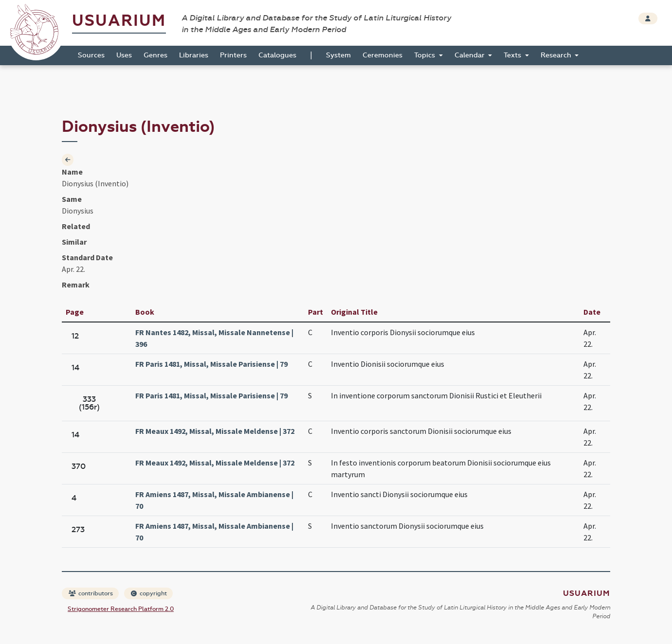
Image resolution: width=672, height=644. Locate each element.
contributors (91, 593)
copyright (149, 593)
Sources (91, 55)
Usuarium (119, 21)
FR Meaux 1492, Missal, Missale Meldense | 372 (215, 431)
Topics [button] (426, 55)
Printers (233, 55)
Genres (155, 55)
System (338, 55)
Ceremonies (382, 55)
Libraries (194, 55)
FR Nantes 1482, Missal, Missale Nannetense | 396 (214, 338)
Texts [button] (513, 55)
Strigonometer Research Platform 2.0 (121, 609)
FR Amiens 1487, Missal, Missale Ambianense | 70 (214, 500)
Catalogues (277, 55)
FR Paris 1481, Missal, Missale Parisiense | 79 (211, 364)
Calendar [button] (471, 55)
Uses (124, 55)
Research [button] (557, 55)
